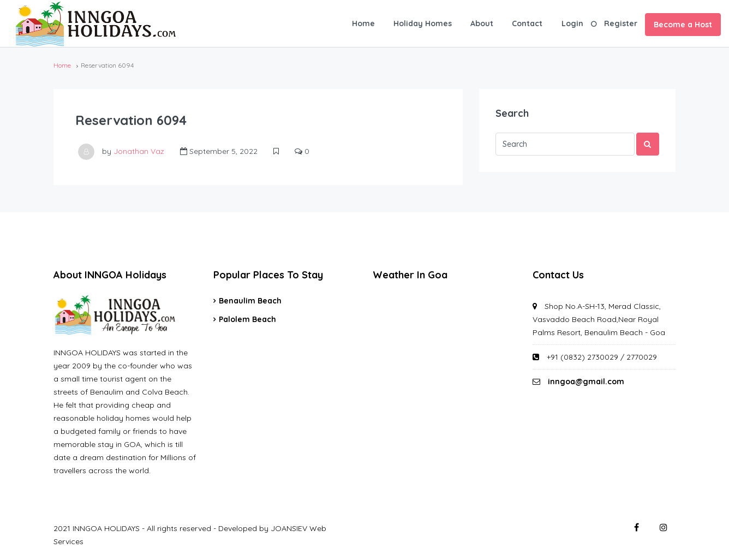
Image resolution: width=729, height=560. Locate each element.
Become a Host (683, 25)
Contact (527, 23)
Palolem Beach (247, 319)
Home (363, 23)
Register (621, 23)
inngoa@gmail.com (586, 382)
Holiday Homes (423, 23)
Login (572, 23)
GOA (444, 335)
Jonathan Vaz (139, 151)
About (482, 23)
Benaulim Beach (250, 301)
